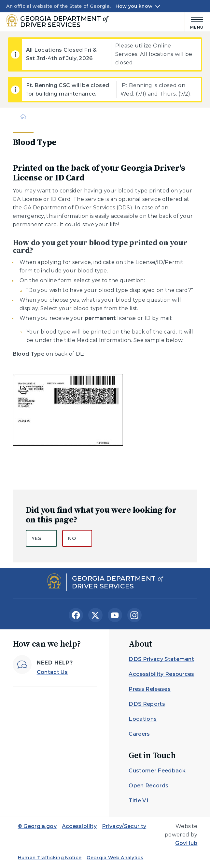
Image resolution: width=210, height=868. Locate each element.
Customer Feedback (157, 771)
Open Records (148, 786)
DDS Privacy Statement (161, 659)
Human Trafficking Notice (50, 858)
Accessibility (79, 826)
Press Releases (149, 689)
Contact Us (52, 672)
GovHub (186, 843)
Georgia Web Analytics (115, 858)
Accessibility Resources (161, 674)
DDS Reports (147, 704)
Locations (143, 719)
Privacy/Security (124, 826)
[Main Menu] (194, 22)
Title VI (138, 801)
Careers (139, 734)
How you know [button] (134, 6)
